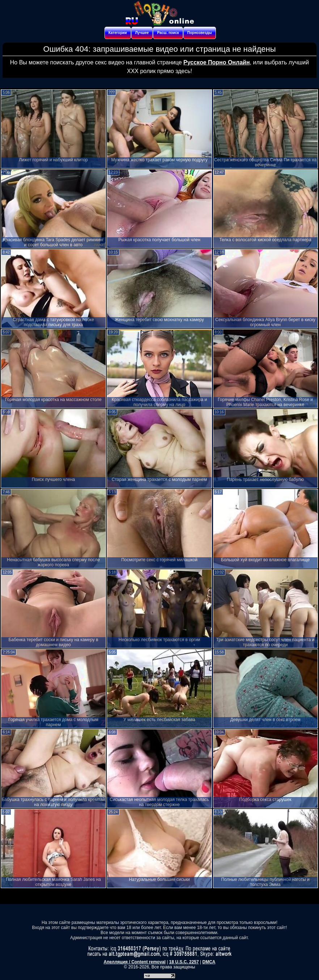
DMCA (209, 962)
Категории (118, 33)
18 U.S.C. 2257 (184, 962)
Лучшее (142, 33)
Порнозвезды (200, 33)
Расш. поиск (168, 33)
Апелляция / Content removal (135, 962)
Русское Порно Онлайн (216, 62)
